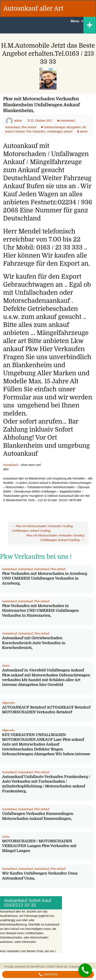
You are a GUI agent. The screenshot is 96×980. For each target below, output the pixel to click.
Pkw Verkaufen (36, 131)
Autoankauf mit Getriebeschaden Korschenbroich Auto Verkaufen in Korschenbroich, (34, 643)
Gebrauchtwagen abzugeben (62, 127)
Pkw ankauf (29, 127)
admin (18, 121)
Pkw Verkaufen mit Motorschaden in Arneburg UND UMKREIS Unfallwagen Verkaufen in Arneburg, (45, 578)
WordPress (38, 967)
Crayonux (75, 967)
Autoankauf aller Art (33, 8)
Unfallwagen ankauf (60, 131)
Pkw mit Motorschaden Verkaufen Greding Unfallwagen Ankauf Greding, (55, 538)
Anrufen (48, 974)
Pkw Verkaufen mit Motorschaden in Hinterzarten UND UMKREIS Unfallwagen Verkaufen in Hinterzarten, (40, 611)
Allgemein (8, 703)
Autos (6, 666)
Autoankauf (67, 121)
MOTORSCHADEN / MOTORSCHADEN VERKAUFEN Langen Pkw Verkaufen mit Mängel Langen (39, 846)
